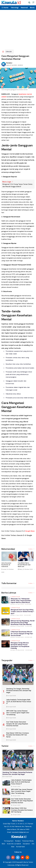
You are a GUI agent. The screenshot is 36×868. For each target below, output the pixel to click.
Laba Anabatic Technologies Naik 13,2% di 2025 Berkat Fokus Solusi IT (19, 702)
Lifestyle (9, 52)
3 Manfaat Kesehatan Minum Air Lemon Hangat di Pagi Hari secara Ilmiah (22, 633)
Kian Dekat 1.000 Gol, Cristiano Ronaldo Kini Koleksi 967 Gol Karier (18, 735)
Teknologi (15, 8)
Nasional (24, 8)
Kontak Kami (20, 847)
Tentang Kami (9, 841)
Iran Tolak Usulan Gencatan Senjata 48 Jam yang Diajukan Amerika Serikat (17, 724)
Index (32, 549)
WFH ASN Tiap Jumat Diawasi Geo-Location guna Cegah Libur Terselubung (18, 713)
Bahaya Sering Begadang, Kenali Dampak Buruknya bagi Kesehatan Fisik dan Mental (23, 623)
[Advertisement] (18, 30)
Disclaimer (26, 844)
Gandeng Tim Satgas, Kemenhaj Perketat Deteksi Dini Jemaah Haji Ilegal (19, 691)
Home (5, 8)
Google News (30, 531)
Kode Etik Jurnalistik (14, 844)
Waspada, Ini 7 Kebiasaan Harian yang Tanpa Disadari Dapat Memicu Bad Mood (21, 601)
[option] (10, 565)
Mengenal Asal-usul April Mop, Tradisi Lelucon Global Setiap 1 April (22, 611)
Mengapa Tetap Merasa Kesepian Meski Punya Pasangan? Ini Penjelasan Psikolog (20, 646)
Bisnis (32, 8)
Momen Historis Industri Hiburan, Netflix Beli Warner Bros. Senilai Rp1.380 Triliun (8, 566)
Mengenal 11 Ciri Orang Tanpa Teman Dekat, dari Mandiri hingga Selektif (18, 185)
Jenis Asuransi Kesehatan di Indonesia (23, 565)
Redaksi (9, 63)
